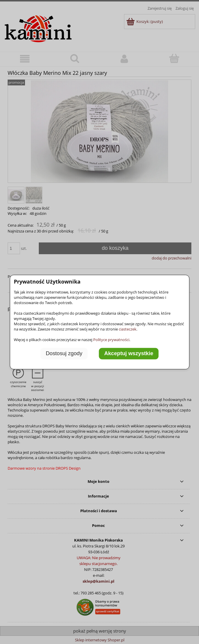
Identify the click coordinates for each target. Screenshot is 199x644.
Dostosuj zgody (64, 354)
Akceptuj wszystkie (129, 354)
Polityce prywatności (111, 340)
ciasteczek (128, 329)
